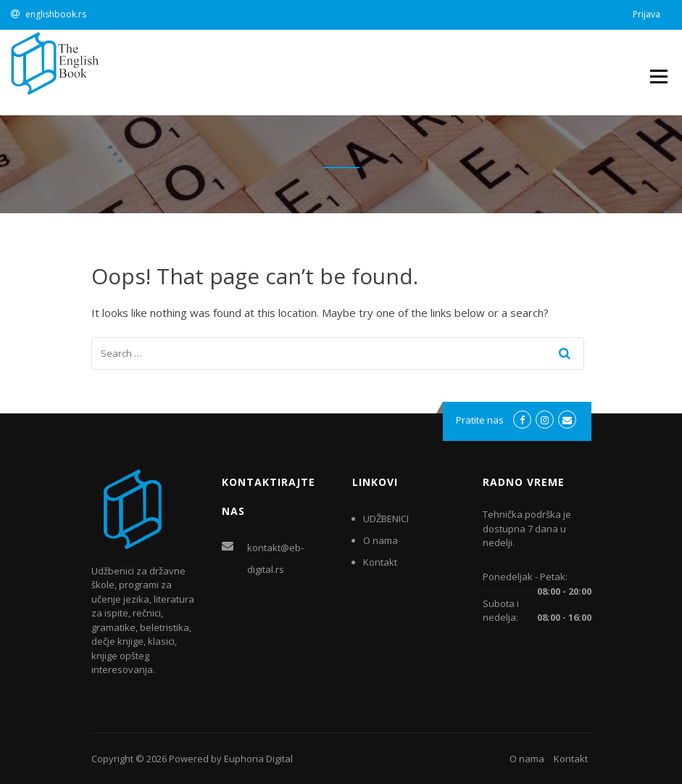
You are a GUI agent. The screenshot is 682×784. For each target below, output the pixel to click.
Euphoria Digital (258, 759)
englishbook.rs (56, 14)
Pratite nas (480, 420)
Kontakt (380, 562)
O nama (380, 540)
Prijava (646, 14)
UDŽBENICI (386, 519)
